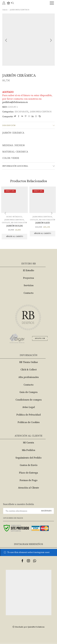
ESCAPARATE (22, 112)
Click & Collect (29, 370)
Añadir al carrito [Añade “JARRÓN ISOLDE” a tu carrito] (15, 237)
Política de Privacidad (29, 415)
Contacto (28, 293)
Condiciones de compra (29, 400)
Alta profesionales (28, 377)
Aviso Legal (29, 407)
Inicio (5, 10)
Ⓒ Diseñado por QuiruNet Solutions (28, 627)
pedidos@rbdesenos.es (15, 102)
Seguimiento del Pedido (28, 458)
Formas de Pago (28, 480)
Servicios (29, 285)
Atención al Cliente (28, 488)
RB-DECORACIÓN (19, 223)
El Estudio (28, 270)
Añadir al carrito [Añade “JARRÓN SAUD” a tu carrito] (42, 233)
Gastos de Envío (29, 465)
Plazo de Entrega (28, 473)
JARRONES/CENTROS (20, 10)
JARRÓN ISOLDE (15, 226)
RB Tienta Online (29, 362)
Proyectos (28, 278)
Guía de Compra (28, 392)
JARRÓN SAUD (43, 223)
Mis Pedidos (28, 450)
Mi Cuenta (28, 443)
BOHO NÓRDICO (14, 217)
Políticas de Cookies (29, 422)
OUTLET (6, 223)
